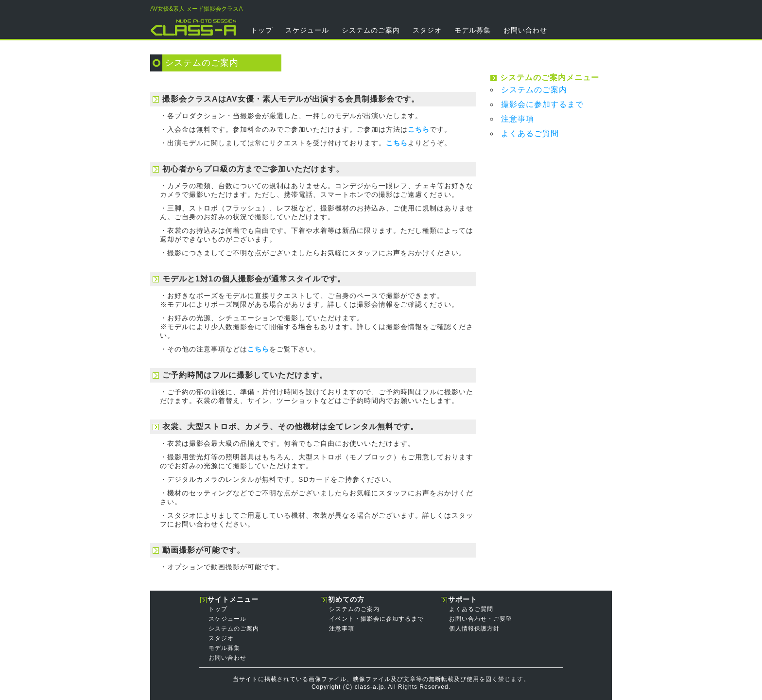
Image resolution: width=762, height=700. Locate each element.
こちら (419, 129)
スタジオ (427, 30)
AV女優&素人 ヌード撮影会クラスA (196, 9)
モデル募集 (473, 30)
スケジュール (307, 30)
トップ (262, 30)
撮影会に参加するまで (542, 104)
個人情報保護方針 (474, 629)
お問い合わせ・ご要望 (481, 619)
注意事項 (518, 119)
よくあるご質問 (530, 133)
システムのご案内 (371, 30)
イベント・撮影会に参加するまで (376, 619)
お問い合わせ (525, 30)
